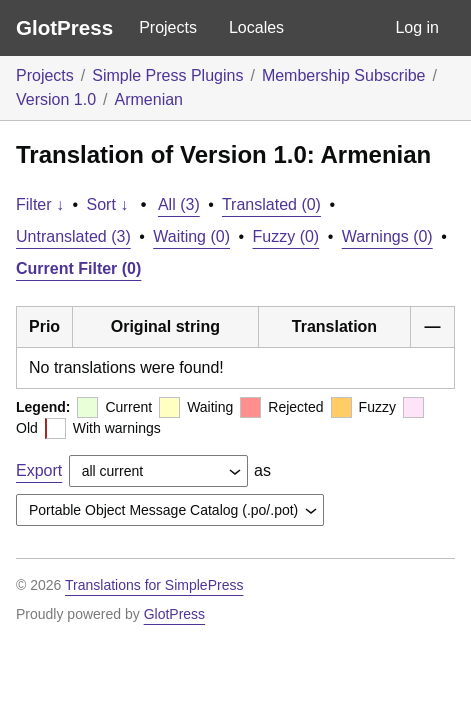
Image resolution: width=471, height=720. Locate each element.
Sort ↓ (108, 204)
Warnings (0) (387, 236)
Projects (168, 27)
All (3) (179, 204)
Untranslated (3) (73, 236)
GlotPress (64, 27)
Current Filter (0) (78, 268)
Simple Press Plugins (167, 75)
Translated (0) (271, 204)
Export (39, 470)
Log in (417, 27)
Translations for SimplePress (154, 585)
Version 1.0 (56, 99)
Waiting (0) (191, 236)
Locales (256, 27)
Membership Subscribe (344, 75)
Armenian (149, 99)
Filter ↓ (40, 204)
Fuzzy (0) (286, 236)
